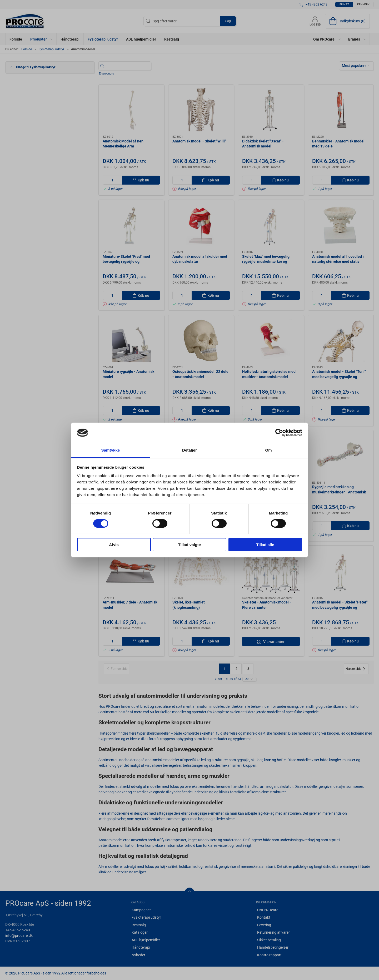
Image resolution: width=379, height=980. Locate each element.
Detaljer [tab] (189, 450)
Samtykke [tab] (111, 450)
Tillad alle (265, 545)
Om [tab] (268, 450)
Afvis (114, 545)
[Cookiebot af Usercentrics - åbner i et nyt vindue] (279, 433)
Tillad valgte (189, 545)
